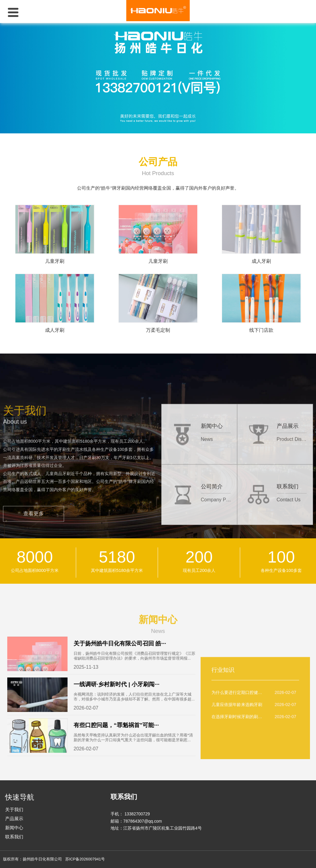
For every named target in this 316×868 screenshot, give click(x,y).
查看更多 (34, 568)
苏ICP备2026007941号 (85, 859)
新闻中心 (14, 828)
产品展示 (14, 819)
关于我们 (14, 809)
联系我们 (14, 837)
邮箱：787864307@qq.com (136, 821)
